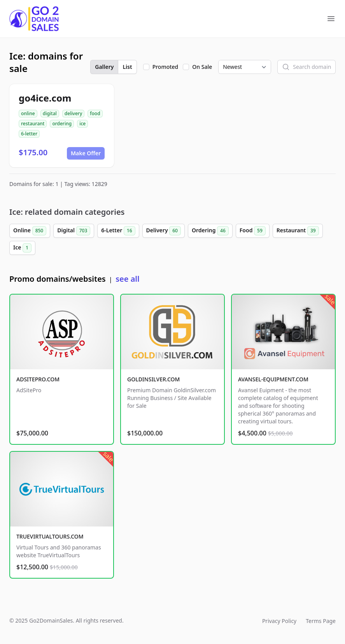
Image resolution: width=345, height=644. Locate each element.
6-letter (29, 134)
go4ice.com (45, 98)
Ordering (210, 231)
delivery (73, 113)
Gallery (104, 67)
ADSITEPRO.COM (38, 379)
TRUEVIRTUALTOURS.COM (50, 536)
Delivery (164, 231)
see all (127, 279)
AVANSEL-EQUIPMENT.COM (273, 379)
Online (30, 231)
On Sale (202, 67)
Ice (22, 248)
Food (253, 231)
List (127, 67)
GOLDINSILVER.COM (153, 379)
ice (82, 124)
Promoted (165, 67)
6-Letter (118, 231)
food (95, 113)
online (28, 113)
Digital (74, 231)
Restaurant (298, 231)
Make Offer (86, 153)
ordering (62, 124)
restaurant (33, 124)
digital (50, 113)
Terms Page (321, 621)
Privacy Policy (279, 621)
